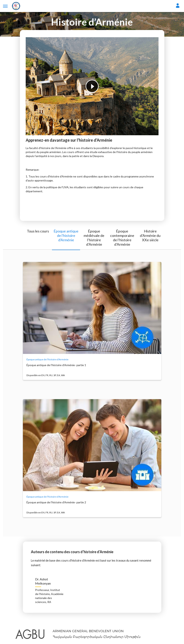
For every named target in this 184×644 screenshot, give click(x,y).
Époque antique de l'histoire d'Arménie (66, 235)
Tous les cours (38, 231)
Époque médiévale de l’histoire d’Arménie (94, 238)
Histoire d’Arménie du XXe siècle (150, 235)
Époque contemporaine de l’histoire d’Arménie (122, 238)
